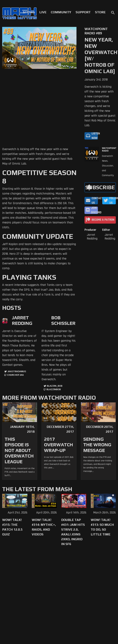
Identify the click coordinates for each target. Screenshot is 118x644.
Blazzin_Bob (55, 386)
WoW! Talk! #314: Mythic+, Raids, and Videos (44, 527)
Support (83, 12)
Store (100, 12)
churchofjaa (15, 375)
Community (61, 12)
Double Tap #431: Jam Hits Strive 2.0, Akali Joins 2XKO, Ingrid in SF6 (73, 532)
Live (43, 12)
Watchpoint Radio (109, 149)
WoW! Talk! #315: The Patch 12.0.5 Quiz (12, 527)
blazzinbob (54, 389)
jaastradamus (17, 371)
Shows (29, 12)
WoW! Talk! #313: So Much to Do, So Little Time (102, 527)
